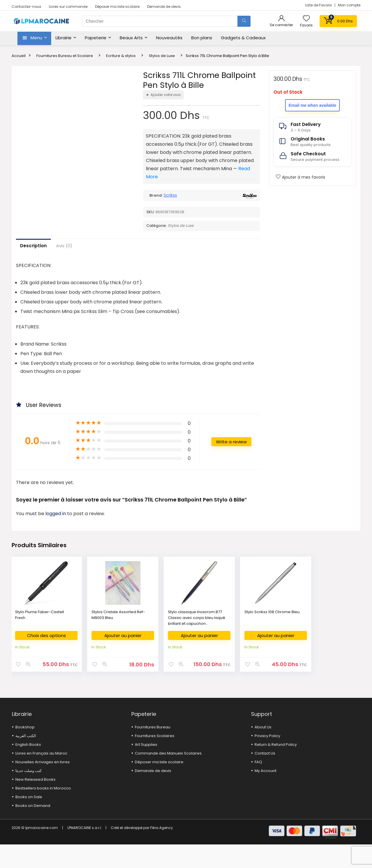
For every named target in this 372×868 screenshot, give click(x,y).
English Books (28, 768)
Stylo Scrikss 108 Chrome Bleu (208, 634)
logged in (56, 533)
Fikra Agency (162, 851)
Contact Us (265, 777)
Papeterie (96, 38)
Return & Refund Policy (276, 768)
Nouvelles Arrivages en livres (43, 786)
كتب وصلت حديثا (28, 794)
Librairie (64, 38)
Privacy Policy (267, 759)
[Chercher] (244, 21)
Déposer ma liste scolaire (117, 7)
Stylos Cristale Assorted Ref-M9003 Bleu (93, 637)
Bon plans (202, 38)
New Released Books (35, 803)
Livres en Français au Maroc (41, 777)
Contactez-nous (26, 7)
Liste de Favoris (319, 5)
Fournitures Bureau (153, 751)
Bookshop (25, 751)
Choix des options (38, 657)
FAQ (258, 786)
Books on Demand (33, 829)
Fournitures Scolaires (155, 759)
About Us (263, 751)
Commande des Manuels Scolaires (168, 777)
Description (33, 265)
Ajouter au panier (97, 655)
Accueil (19, 56)
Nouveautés (169, 38)
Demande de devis (164, 7)
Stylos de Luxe (162, 56)
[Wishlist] (306, 19)
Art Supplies (146, 768)
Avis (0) (64, 265)
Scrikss (170, 195)
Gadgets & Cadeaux (243, 38)
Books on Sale (29, 820)
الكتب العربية (26, 759)
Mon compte (349, 5)
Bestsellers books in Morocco (43, 812)
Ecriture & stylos (121, 56)
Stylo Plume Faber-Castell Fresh (33, 634)
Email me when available (312, 105)
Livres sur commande (68, 7)
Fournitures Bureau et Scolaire (65, 56)
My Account (265, 794)
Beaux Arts (131, 38)
